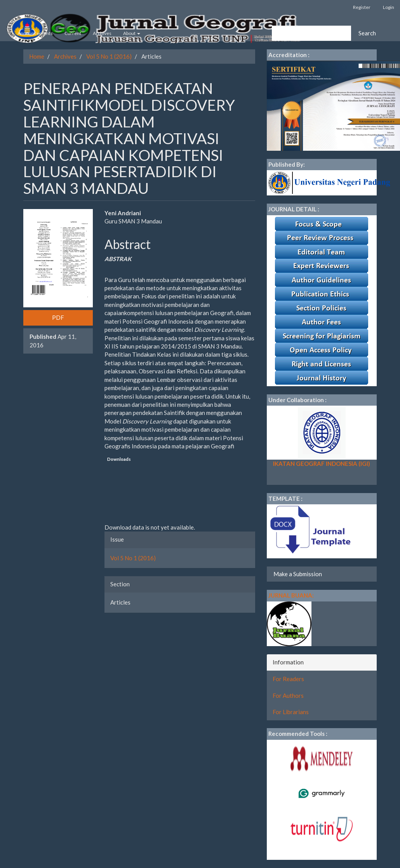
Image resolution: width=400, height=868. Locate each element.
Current (73, 33)
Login (389, 7)
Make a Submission (298, 574)
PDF (58, 317)
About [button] (132, 33)
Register (362, 7)
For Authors (288, 695)
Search (367, 33)
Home (37, 56)
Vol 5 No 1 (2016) (109, 56)
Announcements (35, 33)
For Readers (288, 679)
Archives (102, 33)
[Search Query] (311, 33)
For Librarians (291, 712)
